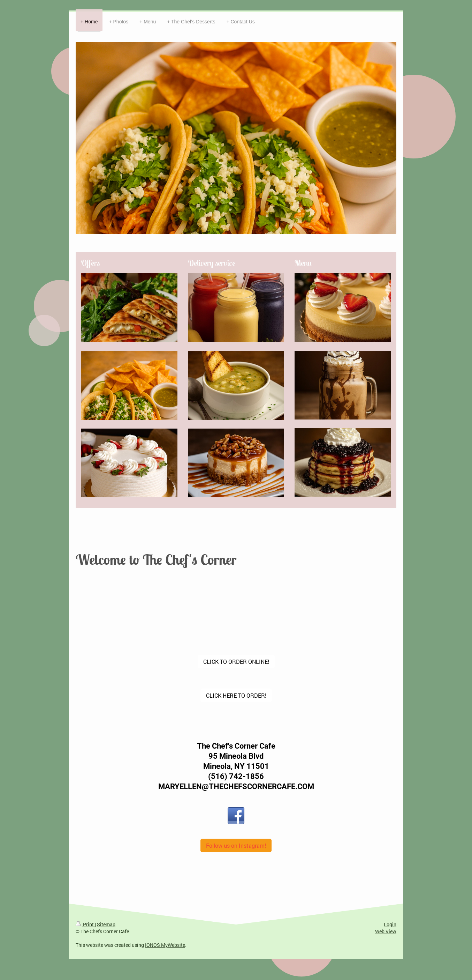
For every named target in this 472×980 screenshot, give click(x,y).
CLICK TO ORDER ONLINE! (236, 662)
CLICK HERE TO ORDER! (236, 695)
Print (85, 924)
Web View (386, 931)
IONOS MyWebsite (165, 945)
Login (390, 924)
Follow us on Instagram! (236, 845)
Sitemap (106, 924)
